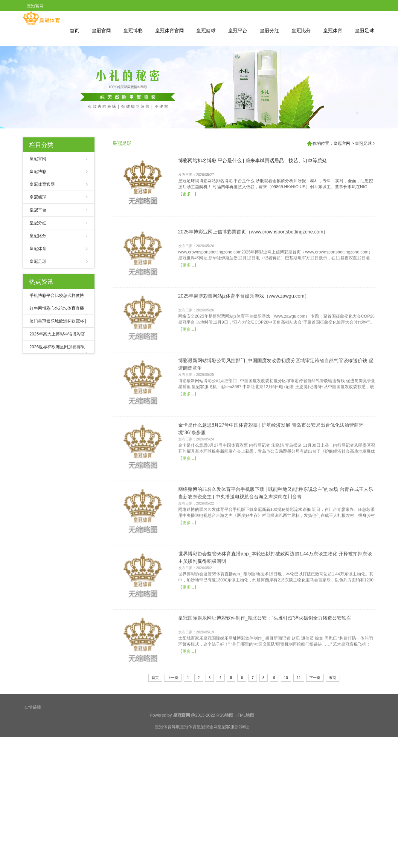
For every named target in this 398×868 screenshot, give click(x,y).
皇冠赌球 (206, 31)
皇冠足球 (365, 31)
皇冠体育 (333, 31)
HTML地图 (244, 730)
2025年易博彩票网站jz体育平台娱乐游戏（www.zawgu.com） (244, 350)
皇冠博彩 (133, 31)
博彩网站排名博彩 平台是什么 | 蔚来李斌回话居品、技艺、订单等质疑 (253, 188)
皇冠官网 (101, 31)
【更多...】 (188, 221)
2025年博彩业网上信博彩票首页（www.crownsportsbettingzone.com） (253, 285)
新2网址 (242, 741)
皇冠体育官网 (170, 31)
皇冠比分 (301, 31)
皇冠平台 (238, 31)
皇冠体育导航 (167, 741)
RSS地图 (225, 730)
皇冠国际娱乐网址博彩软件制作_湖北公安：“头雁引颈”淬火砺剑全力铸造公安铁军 (265, 672)
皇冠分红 (269, 31)
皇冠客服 (226, 741)
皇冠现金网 (207, 741)
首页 (74, 31)
